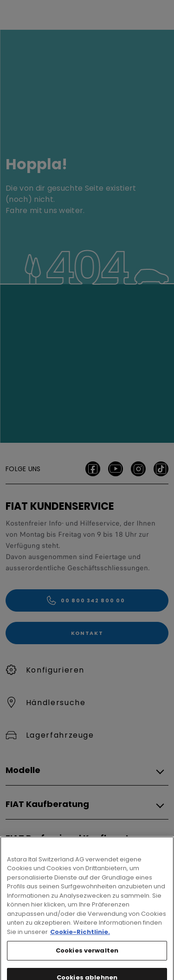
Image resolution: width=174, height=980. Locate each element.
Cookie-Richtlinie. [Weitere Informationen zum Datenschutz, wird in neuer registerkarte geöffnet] (80, 943)
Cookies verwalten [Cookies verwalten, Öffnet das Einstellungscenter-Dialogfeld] (87, 962)
